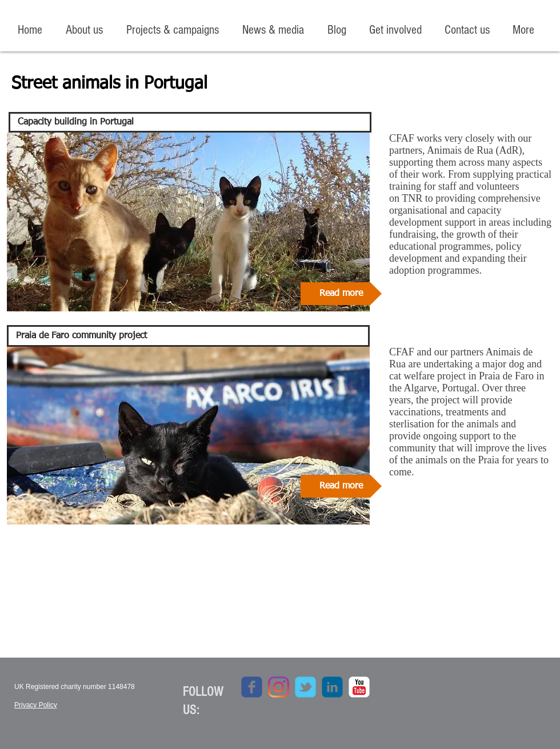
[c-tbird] (305, 687)
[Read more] (341, 294)
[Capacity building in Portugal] (190, 122)
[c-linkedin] (332, 687)
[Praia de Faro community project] (188, 336)
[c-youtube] (359, 687)
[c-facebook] (252, 687)
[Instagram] (279, 687)
